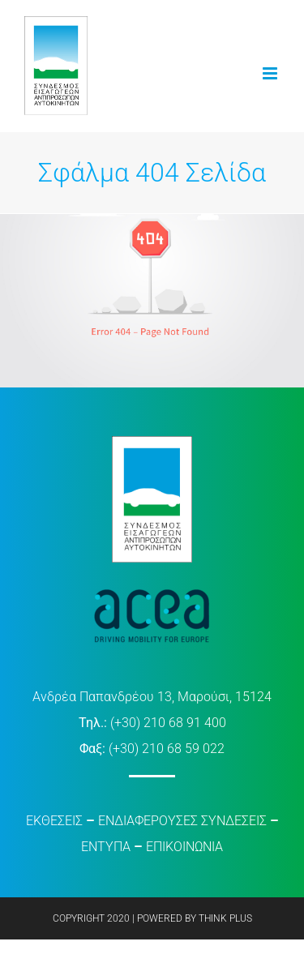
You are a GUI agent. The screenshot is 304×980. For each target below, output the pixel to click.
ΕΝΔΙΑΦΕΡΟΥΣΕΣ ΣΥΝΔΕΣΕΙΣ (182, 821)
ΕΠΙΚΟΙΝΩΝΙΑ (184, 847)
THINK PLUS (225, 918)
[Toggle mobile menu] (271, 73)
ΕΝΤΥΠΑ (106, 847)
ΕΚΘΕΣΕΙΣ (54, 821)
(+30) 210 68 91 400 (168, 723)
